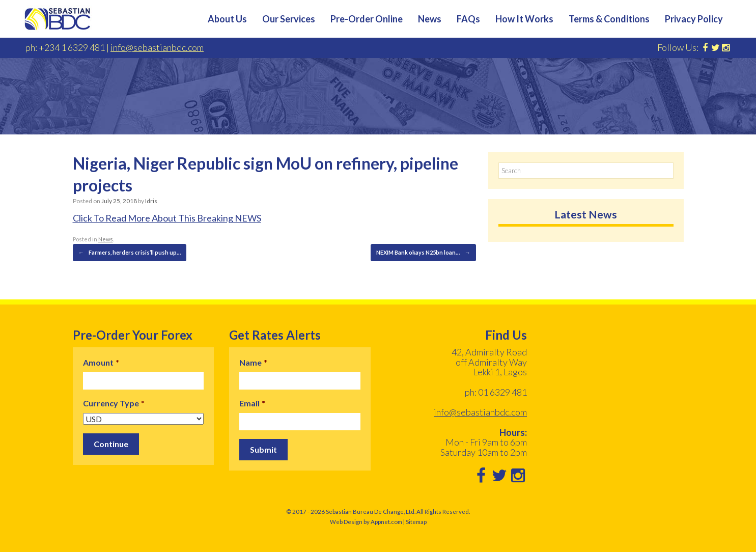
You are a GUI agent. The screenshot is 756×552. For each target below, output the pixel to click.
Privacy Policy (694, 19)
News (430, 19)
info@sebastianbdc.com (157, 47)
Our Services (289, 19)
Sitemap (416, 522)
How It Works (524, 19)
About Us (227, 19)
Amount (101, 362)
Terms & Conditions (609, 19)
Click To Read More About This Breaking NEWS (167, 218)
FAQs (468, 19)
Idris (151, 201)
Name (253, 362)
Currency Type (114, 403)
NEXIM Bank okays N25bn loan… (424, 253)
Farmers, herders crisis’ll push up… (130, 253)
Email (252, 403)
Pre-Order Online (367, 19)
